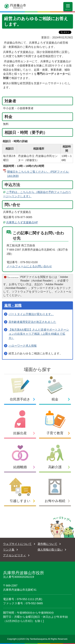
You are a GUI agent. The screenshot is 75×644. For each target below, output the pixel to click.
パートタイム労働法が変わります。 (31, 314)
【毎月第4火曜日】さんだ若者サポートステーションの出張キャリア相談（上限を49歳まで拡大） (39, 334)
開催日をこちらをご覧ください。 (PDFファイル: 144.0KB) (38, 174)
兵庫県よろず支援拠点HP (22, 222)
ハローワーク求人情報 (23, 346)
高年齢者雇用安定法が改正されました (32, 322)
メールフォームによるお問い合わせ (29, 266)
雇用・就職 (13, 305)
